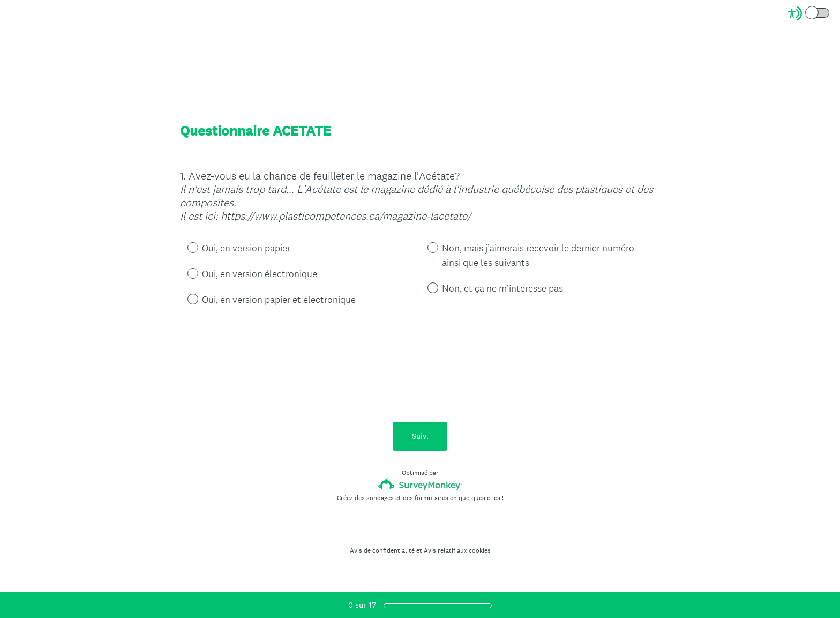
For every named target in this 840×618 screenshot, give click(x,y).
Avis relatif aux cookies (457, 550)
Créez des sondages (365, 498)
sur (362, 605)
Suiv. (420, 436)
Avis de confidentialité (382, 550)
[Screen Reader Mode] (809, 13)
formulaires (432, 498)
